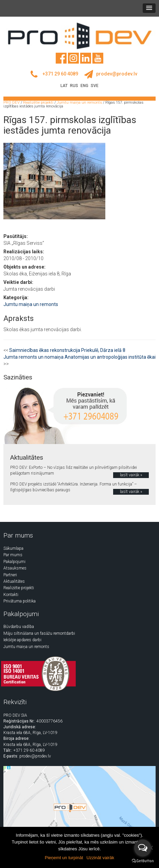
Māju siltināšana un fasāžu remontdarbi (39, 633)
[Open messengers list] (143, 848)
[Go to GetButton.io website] (143, 861)
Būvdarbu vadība (19, 627)
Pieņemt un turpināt (64, 858)
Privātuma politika (20, 601)
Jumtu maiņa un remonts (31, 304)
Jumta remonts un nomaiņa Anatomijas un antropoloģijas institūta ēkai (79, 357)
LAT (64, 86)
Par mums (13, 555)
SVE (95, 86)
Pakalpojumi (14, 562)
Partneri (10, 575)
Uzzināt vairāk (101, 858)
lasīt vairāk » (131, 475)
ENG (84, 86)
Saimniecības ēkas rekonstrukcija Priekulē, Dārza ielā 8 (67, 350)
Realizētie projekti (19, 588)
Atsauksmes (15, 568)
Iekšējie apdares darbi (22, 640)
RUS (74, 86)
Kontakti (11, 595)
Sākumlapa (13, 548)
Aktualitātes (14, 581)
